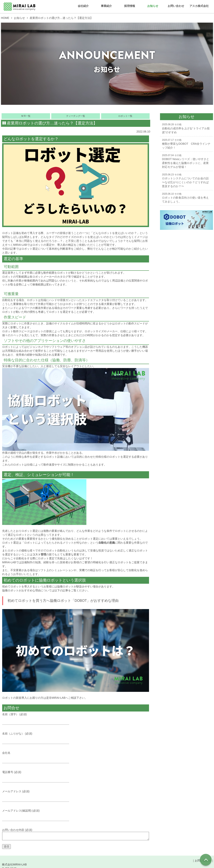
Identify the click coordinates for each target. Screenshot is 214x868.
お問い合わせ (176, 6)
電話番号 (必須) (38, 776)
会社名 (38, 757)
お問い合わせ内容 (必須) (76, 836)
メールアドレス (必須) (38, 796)
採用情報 (130, 6)
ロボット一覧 (125, 116)
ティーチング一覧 (76, 116)
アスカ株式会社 (199, 6)
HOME (5, 18)
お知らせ (153, 6)
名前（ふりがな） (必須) (38, 737)
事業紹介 (106, 6)
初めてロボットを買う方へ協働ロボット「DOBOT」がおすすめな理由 (63, 601)
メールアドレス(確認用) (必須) (38, 815)
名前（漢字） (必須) (38, 717)
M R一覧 (26, 116)
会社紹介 (83, 6)
